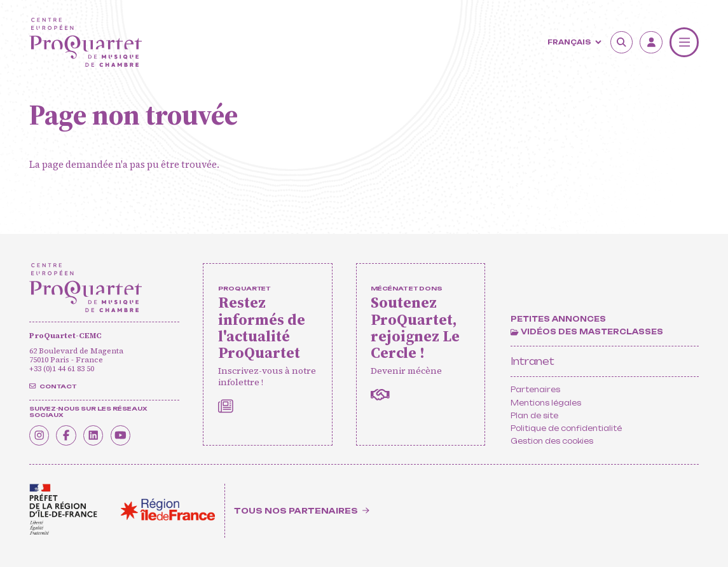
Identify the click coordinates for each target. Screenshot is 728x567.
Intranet (532, 361)
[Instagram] (41, 434)
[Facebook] (70, 434)
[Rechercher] (622, 43)
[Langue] (573, 42)
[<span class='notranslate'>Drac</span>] (63, 509)
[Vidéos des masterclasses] (587, 332)
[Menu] (684, 42)
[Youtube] (130, 434)
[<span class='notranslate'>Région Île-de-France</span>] (168, 509)
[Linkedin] (100, 434)
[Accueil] (86, 42)
